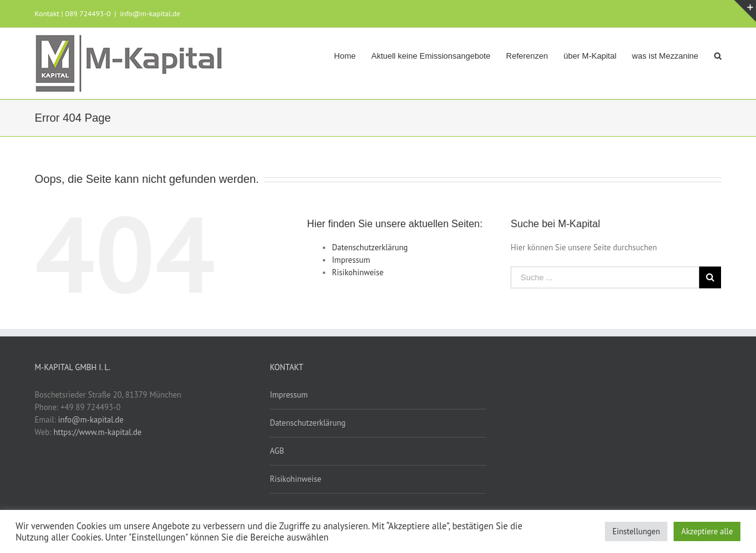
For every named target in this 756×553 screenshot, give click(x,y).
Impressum (351, 260)
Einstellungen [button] (636, 531)
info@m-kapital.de (150, 13)
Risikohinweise (358, 272)
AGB (277, 451)
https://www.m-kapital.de (98, 432)
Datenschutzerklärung (370, 247)
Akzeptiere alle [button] (707, 531)
